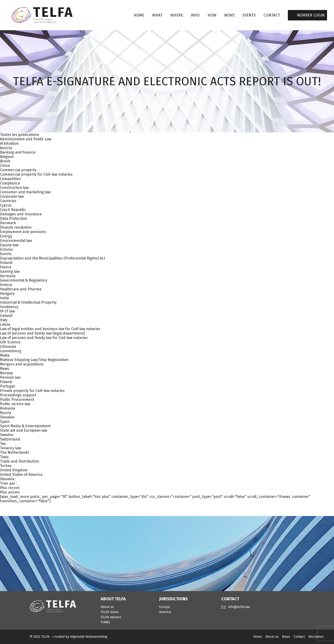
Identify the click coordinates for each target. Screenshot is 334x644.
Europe (165, 607)
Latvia (5, 324)
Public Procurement (17, 399)
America (165, 612)
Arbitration (9, 143)
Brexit (5, 161)
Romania (8, 408)
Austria (6, 148)
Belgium (7, 157)
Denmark (8, 223)
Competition (10, 179)
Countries (8, 201)
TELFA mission (111, 617)
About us (107, 607)
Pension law (10, 377)
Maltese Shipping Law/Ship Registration (34, 360)
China (5, 166)
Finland (6, 263)
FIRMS (105, 622)
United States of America (21, 475)
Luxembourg (11, 351)
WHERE (177, 15)
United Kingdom (14, 470)
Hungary (7, 294)
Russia (6, 413)
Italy (4, 320)
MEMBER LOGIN (311, 15)
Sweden (7, 435)
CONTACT (272, 15)
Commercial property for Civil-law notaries (36, 174)
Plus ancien (10, 492)
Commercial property (18, 170)
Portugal (7, 386)
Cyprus (6, 205)
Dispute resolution (16, 227)
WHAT (157, 15)
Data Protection (14, 218)
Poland (6, 382)
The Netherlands (15, 452)
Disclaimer (316, 637)
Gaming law (10, 271)
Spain (5, 422)
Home (139, 15)
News (5, 369)
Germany (8, 276)
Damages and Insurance (21, 214)
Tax (3, 444)
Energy (6, 236)
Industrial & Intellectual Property (28, 302)
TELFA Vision (110, 612)
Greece (6, 285)
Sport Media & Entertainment (25, 426)
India (4, 298)
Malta (5, 355)
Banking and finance (18, 152)
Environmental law (16, 241)
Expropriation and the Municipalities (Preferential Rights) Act (53, 258)
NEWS (229, 15)
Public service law (15, 404)
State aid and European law (24, 430)
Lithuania (8, 347)
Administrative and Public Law (26, 139)
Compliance (10, 183)
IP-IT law (7, 311)
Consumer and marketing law (25, 192)
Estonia (6, 249)
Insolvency (9, 307)
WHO (195, 15)
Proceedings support (18, 395)
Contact (299, 637)
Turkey (6, 466)
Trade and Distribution (19, 461)
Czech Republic (13, 210)
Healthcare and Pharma (21, 289)
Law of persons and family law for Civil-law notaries (44, 338)
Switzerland (10, 439)
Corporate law (12, 196)
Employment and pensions (23, 232)
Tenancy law (10, 448)
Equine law (9, 245)
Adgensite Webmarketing (89, 637)
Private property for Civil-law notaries (32, 391)
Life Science (10, 342)
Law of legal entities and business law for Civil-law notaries (50, 329)
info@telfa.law (239, 607)
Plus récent (10, 488)
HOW (212, 15)
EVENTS (249, 15)
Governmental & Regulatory (24, 280)
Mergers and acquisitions (22, 364)
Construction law (14, 188)
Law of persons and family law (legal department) (42, 333)
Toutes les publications (20, 135)
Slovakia (7, 417)
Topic (5, 457)
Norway (6, 373)
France (6, 267)
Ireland (6, 316)
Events (6, 254)
